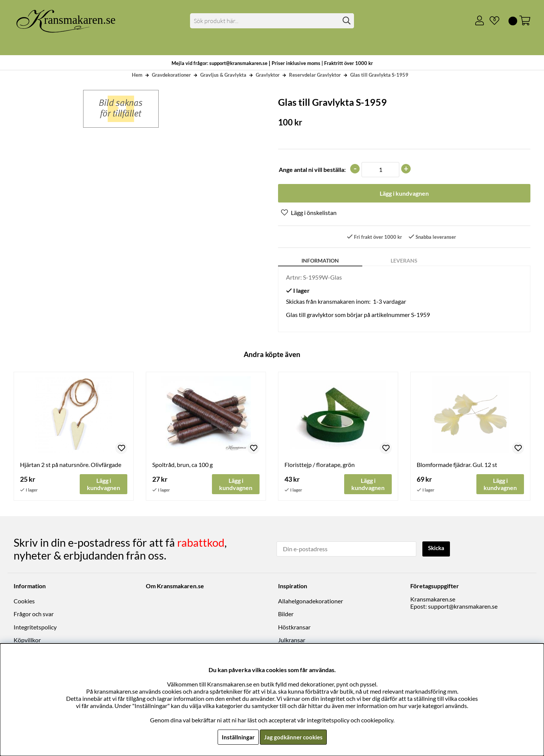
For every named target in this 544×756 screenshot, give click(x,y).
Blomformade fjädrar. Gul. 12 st (457, 465)
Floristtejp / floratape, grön (320, 465)
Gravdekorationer (171, 75)
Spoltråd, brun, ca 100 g (182, 465)
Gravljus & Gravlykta (223, 75)
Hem (137, 75)
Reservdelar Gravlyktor (315, 75)
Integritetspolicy (35, 627)
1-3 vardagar (389, 302)
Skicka (437, 549)
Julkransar (292, 640)
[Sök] (272, 21)
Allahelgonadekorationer (311, 601)
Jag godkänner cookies (293, 737)
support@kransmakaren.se (463, 607)
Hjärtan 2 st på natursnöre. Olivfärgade (71, 465)
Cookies (24, 601)
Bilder (286, 615)
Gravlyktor (268, 75)
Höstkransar (294, 627)
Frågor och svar (34, 615)
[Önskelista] (491, 21)
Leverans (404, 261)
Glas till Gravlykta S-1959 (379, 75)
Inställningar (237, 737)
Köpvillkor (27, 640)
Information (320, 261)
